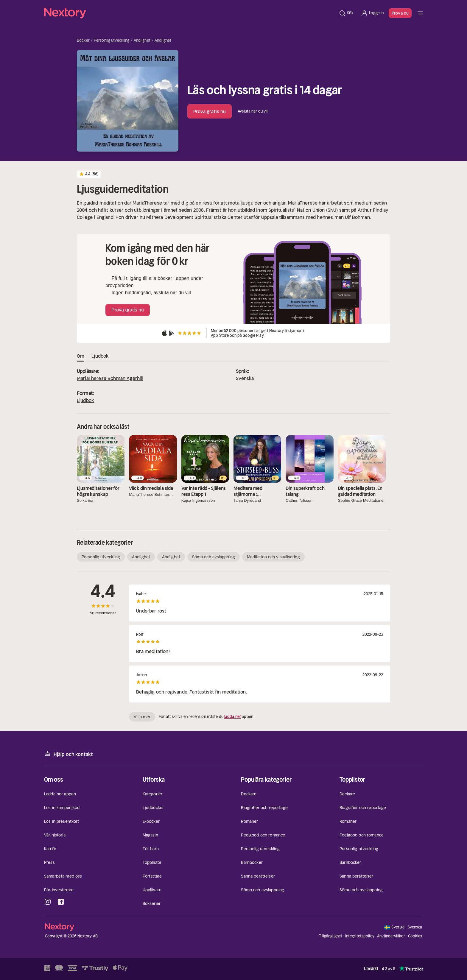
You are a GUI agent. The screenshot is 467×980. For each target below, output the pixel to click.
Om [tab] (81, 356)
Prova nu (400, 13)
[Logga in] (372, 13)
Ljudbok (85, 400)
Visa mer (142, 717)
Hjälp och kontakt (69, 754)
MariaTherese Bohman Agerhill (110, 378)
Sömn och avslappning (214, 557)
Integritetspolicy (360, 936)
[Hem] (190, 13)
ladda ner (233, 717)
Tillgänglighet (331, 936)
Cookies (415, 936)
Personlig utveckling (112, 40)
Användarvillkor (391, 936)
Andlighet (142, 40)
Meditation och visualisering (273, 557)
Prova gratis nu (210, 111)
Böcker (83, 40)
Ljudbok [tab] (100, 356)
